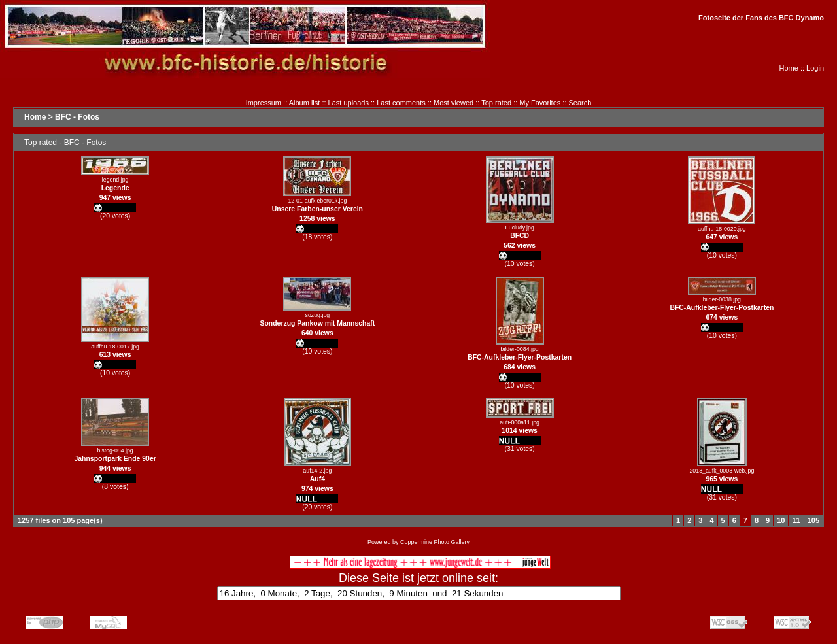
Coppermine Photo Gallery (435, 542)
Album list (305, 103)
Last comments (401, 103)
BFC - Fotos (77, 117)
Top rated (496, 103)
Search (580, 103)
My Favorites (540, 103)
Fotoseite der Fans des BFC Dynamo (761, 18)
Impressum (264, 103)
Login (815, 68)
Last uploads (349, 103)
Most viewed (453, 103)
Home (789, 68)
